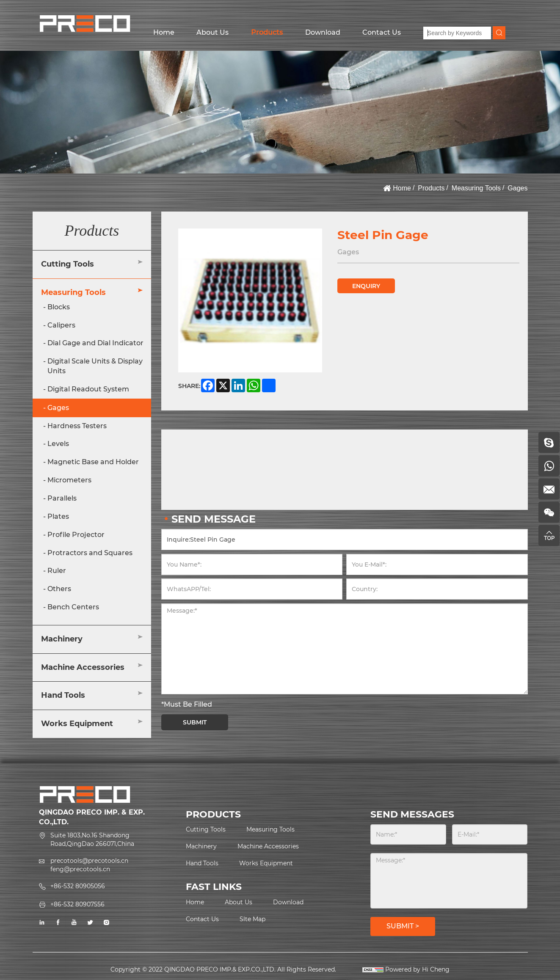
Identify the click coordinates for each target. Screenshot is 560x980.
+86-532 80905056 (78, 886)
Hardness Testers (77, 426)
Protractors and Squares (90, 553)
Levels (58, 444)
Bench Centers (73, 607)
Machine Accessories (83, 667)
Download (323, 32)
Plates (58, 516)
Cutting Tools (68, 264)
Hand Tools (63, 695)
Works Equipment (77, 724)
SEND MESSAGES (412, 814)
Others (59, 589)
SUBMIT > (403, 926)
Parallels (62, 498)
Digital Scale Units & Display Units (95, 366)
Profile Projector (76, 535)
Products (267, 32)
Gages (517, 188)
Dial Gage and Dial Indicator (95, 343)
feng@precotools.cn (80, 869)
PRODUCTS (213, 814)
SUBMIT (195, 722)
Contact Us (382, 32)
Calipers (61, 325)
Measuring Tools (476, 188)
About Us (212, 32)
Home (164, 32)
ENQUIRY (366, 286)
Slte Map (252, 919)
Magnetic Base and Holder (93, 462)
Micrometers (69, 480)
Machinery (62, 639)
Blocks (59, 307)
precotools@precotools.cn (89, 861)
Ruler (57, 571)
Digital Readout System (88, 389)
